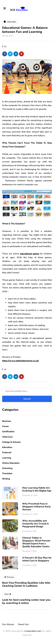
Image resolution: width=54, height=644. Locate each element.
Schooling (7, 468)
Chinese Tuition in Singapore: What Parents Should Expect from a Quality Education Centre (36, 542)
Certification (8, 432)
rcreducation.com (33, 631)
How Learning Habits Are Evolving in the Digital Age (37, 489)
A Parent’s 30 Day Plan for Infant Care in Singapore (37, 559)
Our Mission (8, 624)
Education (7, 447)
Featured (7, 452)
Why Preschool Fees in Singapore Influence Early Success (37, 507)
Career (5, 426)
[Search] (27, 391)
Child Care (7, 437)
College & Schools (11, 442)
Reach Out (23, 624)
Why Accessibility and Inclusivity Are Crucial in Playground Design (36, 524)
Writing (6, 479)
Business (7, 421)
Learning (7, 458)
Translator (7, 473)
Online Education (11, 463)
